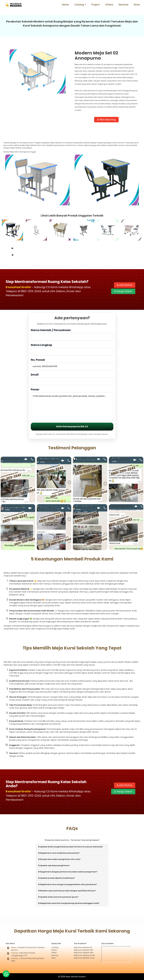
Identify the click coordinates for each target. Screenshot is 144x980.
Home (65, 5)
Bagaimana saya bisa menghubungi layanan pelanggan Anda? (69, 903)
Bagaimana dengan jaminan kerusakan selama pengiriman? (68, 872)
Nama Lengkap (72, 349)
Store (137, 5)
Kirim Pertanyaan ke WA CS (72, 427)
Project (96, 5)
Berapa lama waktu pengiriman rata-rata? (59, 859)
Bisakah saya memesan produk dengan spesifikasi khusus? (67, 891)
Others (109, 5)
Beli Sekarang (106, 120)
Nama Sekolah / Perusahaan (72, 334)
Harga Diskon (123, 291)
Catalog (79, 5)
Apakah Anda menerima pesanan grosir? (58, 897)
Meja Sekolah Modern (76, 976)
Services (123, 5)
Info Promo (125, 285)
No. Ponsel (72, 364)
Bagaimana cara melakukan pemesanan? (59, 853)
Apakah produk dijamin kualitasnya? (57, 878)
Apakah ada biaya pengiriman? (54, 865)
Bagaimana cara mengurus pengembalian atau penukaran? (68, 884)
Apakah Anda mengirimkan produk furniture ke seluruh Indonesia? (71, 847)
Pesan (72, 404)
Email (72, 379)
